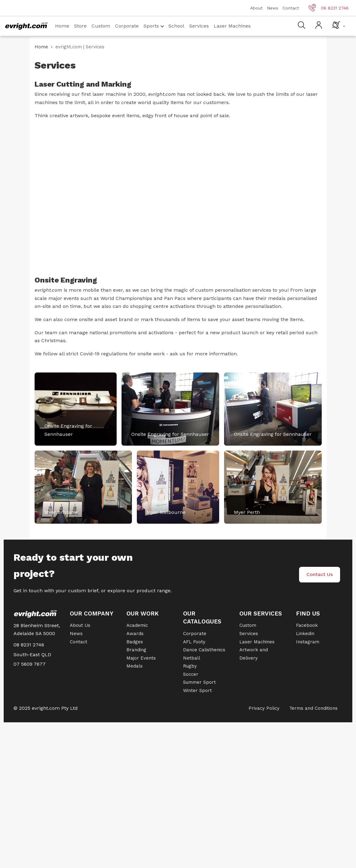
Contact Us (320, 574)
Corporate (127, 26)
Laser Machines (232, 26)
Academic (137, 625)
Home (62, 26)
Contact (291, 8)
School (176, 26)
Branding (136, 650)
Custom (101, 26)
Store (80, 26)
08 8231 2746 (329, 8)
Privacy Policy (264, 708)
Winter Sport (197, 690)
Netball (192, 658)
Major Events (141, 658)
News (273, 8)
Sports (154, 26)
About (256, 8)
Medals (135, 666)
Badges (135, 642)
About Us (80, 625)
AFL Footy (194, 642)
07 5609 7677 (30, 664)
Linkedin (305, 634)
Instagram (308, 642)
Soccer (191, 674)
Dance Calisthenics (204, 650)
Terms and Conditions (313, 708)
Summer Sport (199, 682)
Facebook (307, 625)
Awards (135, 634)
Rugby (190, 666)
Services (199, 26)
